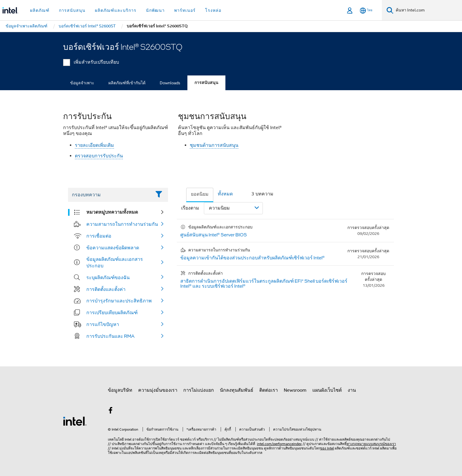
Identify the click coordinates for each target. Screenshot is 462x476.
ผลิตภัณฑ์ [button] (40, 10)
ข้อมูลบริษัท (120, 390)
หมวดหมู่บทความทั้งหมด (112, 212)
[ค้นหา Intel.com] (428, 10)
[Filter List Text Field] (110, 195)
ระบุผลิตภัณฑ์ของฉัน (108, 277)
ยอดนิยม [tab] (200, 194)
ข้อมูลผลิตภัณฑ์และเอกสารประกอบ (115, 262)
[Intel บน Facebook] (110, 411)
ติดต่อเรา (269, 390)
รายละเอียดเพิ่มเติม (94, 145)
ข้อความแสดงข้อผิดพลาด (113, 248)
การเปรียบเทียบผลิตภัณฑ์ (112, 312)
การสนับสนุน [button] (72, 10)
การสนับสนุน (206, 83)
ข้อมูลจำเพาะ (82, 83)
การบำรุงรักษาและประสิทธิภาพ (119, 301)
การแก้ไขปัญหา (103, 324)
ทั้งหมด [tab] (225, 194)
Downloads (170, 83)
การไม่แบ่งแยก (199, 390)
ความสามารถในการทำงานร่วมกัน (122, 224)
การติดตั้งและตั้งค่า (106, 289)
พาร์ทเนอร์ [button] (185, 10)
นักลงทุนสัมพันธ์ (237, 390)
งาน (352, 390)
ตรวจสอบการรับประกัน (99, 156)
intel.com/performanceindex (279, 444)
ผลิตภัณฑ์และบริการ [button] (116, 10)
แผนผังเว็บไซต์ (327, 390)
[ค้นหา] (390, 10)
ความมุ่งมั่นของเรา (158, 390)
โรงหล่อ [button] (213, 10)
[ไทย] (366, 10)
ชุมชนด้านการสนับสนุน (214, 145)
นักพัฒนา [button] (155, 10)
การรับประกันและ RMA (110, 336)
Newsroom (295, 390)
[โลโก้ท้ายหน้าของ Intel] (75, 421)
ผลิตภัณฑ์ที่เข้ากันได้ (127, 83)
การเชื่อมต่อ (99, 236)
